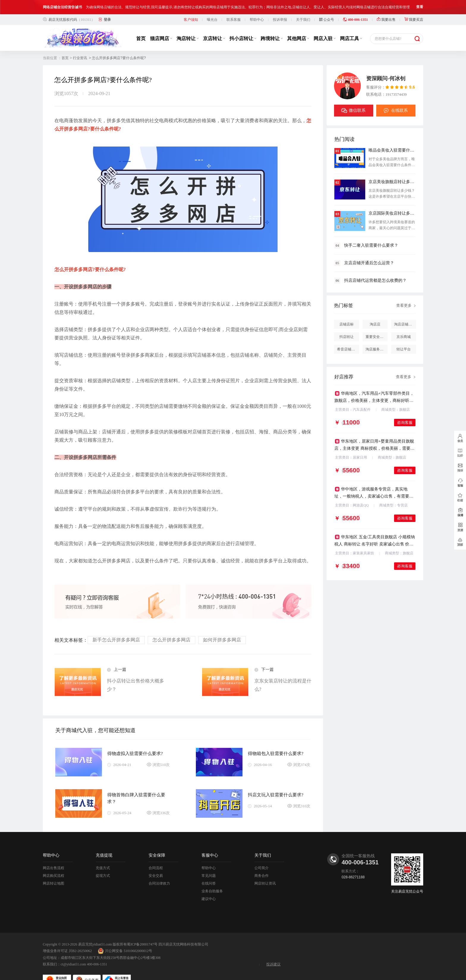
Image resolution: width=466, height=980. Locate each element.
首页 (141, 31)
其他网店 (298, 31)
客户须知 (191, 12)
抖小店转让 (243, 31)
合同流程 (156, 861)
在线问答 (209, 876)
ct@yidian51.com (73, 957)
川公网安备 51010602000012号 (125, 943)
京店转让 (214, 31)
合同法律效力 (159, 876)
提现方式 (103, 868)
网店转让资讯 (265, 876)
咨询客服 (405, 415)
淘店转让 (188, 31)
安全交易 (156, 868)
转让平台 (404, 342)
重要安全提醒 (376, 329)
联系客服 (234, 12)
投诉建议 (273, 957)
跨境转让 (272, 31)
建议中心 (209, 891)
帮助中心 (257, 12)
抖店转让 (347, 329)
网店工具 (351, 31)
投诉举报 (280, 12)
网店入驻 (325, 31)
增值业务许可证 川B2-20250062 (67, 943)
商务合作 (262, 868)
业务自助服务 (212, 884)
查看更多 (404, 298)
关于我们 (303, 12)
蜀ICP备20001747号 (142, 937)
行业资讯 (80, 51)
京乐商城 (404, 329)
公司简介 (262, 861)
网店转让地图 (53, 876)
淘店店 (375, 317)
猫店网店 (161, 31)
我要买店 (414, 12)
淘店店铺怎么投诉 (405, 317)
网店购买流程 (53, 868)
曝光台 (212, 12)
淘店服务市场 (376, 342)
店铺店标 (347, 317)
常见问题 (209, 868)
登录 (107, 12)
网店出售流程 (53, 861)
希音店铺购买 (348, 342)
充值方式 (103, 861)
